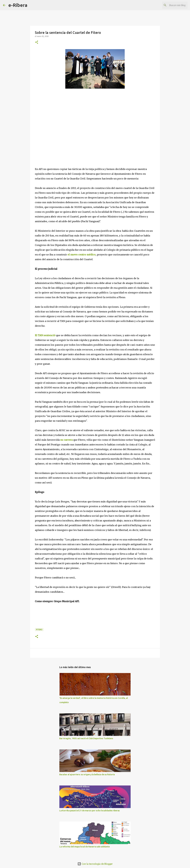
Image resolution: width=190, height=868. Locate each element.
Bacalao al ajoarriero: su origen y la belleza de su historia (87, 774)
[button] (37, 42)
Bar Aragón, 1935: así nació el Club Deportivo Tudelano (86, 738)
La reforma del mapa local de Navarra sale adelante (85, 847)
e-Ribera (18, 5)
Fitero (39, 630)
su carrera (66, 440)
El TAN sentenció (45, 335)
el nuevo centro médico (82, 255)
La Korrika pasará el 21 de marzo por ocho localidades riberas (90, 811)
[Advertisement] (57, 128)
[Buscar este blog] (172, 5)
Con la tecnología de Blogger (95, 864)
